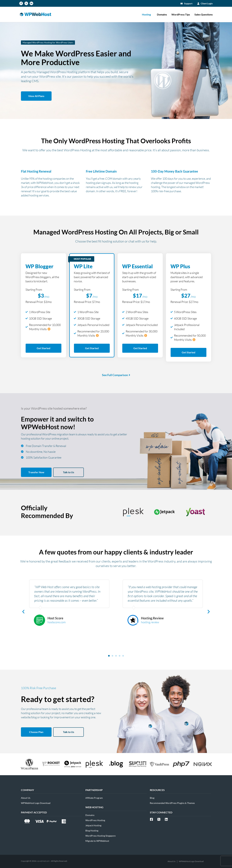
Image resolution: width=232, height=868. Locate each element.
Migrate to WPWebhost (97, 841)
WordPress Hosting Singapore (100, 836)
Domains (162, 14)
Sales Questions (204, 14)
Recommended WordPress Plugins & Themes (172, 803)
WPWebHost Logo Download (36, 803)
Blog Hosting (92, 831)
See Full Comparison (115, 375)
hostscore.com (57, 622)
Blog (152, 798)
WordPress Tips (181, 14)
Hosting (147, 15)
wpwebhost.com (43, 861)
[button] (23, 612)
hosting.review (150, 622)
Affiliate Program (94, 798)
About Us (26, 798)
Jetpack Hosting (93, 825)
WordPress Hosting (95, 820)
